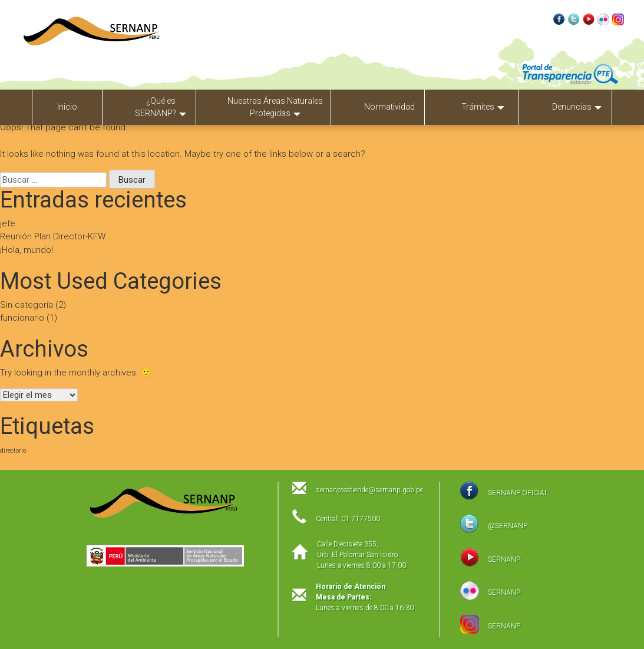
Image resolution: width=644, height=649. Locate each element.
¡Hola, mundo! (27, 250)
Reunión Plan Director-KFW (53, 236)
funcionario (22, 318)
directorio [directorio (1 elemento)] (13, 451)
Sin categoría (27, 305)
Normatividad (389, 107)
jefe (8, 223)
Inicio (67, 107)
